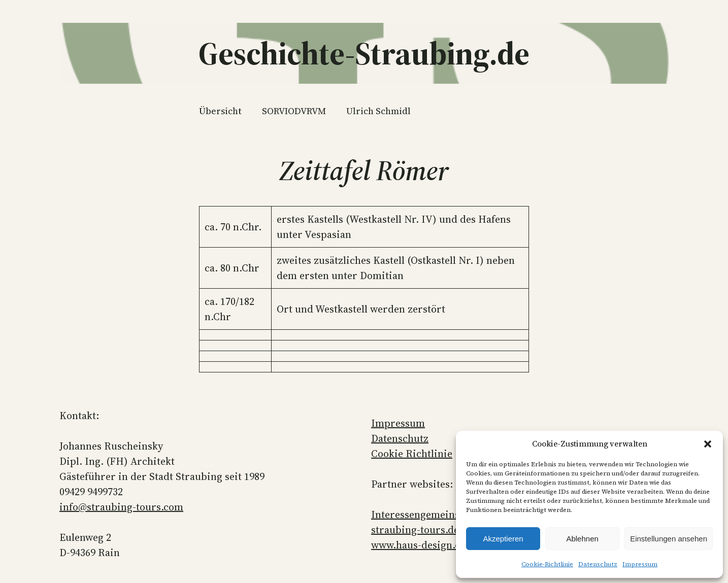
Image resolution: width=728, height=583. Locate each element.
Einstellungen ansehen (669, 539)
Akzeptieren (503, 539)
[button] (708, 444)
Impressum (640, 564)
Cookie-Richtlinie (547, 564)
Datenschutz (598, 564)
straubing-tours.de (415, 530)
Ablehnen (582, 539)
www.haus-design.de (419, 545)
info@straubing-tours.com (121, 507)
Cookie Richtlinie (412, 454)
